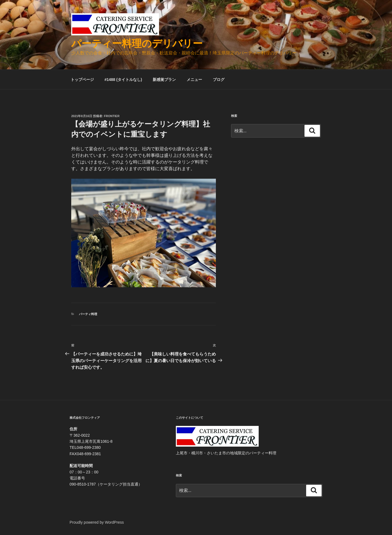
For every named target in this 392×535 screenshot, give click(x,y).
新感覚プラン (164, 80)
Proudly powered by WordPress (97, 522)
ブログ (219, 80)
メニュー (194, 80)
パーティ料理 (88, 314)
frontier (112, 116)
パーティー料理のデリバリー (137, 44)
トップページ (82, 80)
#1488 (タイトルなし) (123, 80)
